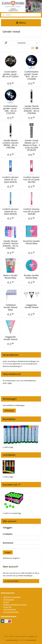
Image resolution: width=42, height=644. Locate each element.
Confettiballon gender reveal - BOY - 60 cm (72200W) (32, 75)
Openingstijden (9, 600)
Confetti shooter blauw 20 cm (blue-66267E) (11, 180)
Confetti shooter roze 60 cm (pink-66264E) (32, 212)
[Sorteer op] (21, 43)
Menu (21, 23)
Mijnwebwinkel (32, 640)
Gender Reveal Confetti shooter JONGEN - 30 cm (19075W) (11, 245)
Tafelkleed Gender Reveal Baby (10, 307)
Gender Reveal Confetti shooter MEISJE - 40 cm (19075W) (11, 144)
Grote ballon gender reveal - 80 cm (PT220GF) (10, 74)
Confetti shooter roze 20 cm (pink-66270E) (32, 180)
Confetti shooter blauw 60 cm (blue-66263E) (11, 212)
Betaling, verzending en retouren (15, 605)
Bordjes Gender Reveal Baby (31, 277)
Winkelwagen (9, 411)
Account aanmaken (12, 581)
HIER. (10, 383)
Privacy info (7, 607)
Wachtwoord (8, 543)
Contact (6, 602)
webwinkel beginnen (12, 640)
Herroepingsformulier (11, 612)
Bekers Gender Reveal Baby (10, 277)
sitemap (31, 636)
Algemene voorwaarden (12, 597)
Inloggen (8, 552)
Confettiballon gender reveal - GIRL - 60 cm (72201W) (10, 110)
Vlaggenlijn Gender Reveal (32, 306)
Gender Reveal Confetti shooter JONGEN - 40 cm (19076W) (31, 110)
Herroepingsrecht (10, 609)
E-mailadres (8, 534)
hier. (12, 447)
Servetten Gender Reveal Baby (31, 242)
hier (12, 477)
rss (36, 636)
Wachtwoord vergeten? (11, 558)
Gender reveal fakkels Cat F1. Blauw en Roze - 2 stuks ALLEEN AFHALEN (31, 145)
